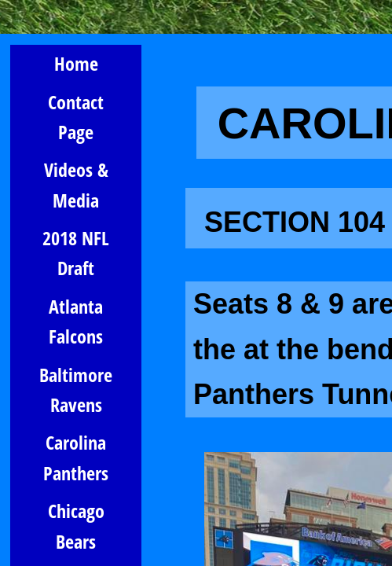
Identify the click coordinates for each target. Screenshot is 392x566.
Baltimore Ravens (76, 390)
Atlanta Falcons (76, 321)
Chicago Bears (76, 526)
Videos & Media (76, 184)
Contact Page (76, 117)
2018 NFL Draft (76, 253)
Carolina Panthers (76, 457)
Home (76, 63)
